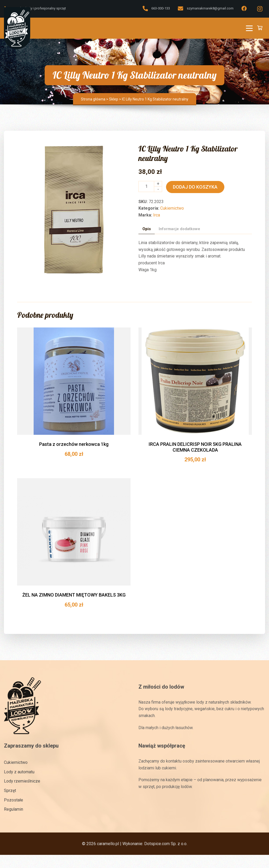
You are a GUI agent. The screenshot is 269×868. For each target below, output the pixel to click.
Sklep (114, 99)
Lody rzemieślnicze (22, 781)
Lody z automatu (19, 772)
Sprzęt (10, 791)
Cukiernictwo (172, 208)
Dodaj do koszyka (195, 187)
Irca (157, 215)
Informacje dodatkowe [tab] (179, 229)
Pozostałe (14, 800)
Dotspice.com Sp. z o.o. (166, 844)
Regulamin (14, 809)
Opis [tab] (147, 229)
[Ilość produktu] (146, 186)
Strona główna (93, 99)
